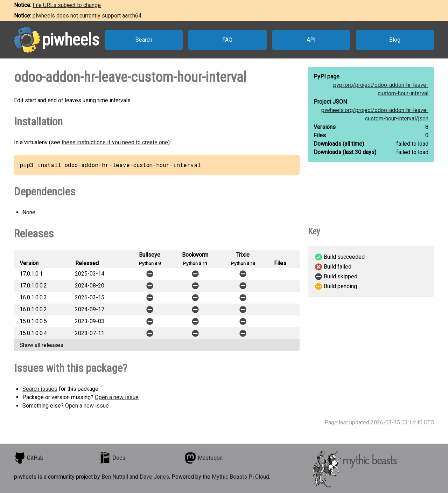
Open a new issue (117, 397)
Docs (112, 458)
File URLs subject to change (67, 5)
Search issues (40, 389)
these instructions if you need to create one (115, 142)
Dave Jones (154, 477)
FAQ (227, 40)
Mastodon (204, 458)
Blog (395, 40)
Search (144, 40)
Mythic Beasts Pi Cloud (240, 477)
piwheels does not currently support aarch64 (87, 16)
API (311, 40)
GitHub (29, 458)
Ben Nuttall (115, 477)
